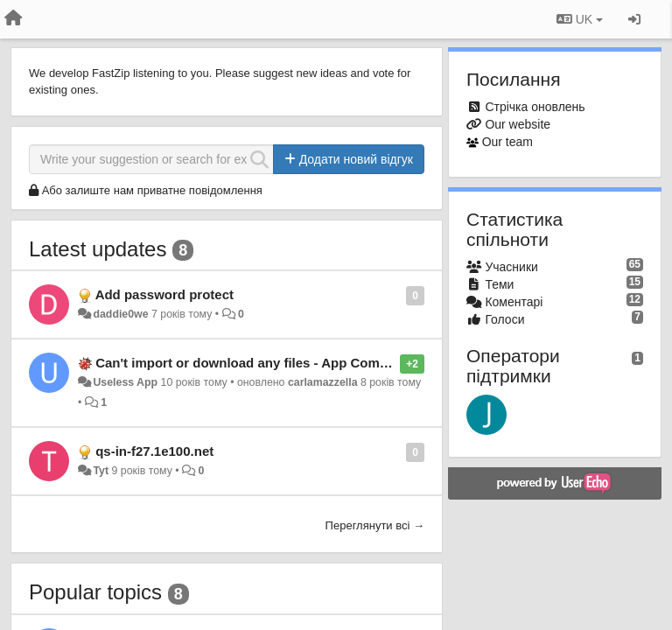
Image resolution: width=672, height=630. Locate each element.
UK (580, 19)
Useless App (125, 382)
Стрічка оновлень (535, 107)
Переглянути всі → (375, 525)
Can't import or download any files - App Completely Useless (285, 363)
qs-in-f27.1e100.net (154, 451)
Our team (507, 142)
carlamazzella (323, 382)
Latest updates (98, 249)
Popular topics (95, 592)
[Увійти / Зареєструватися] (634, 19)
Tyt (101, 471)
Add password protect (164, 294)
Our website (518, 124)
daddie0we (120, 314)
